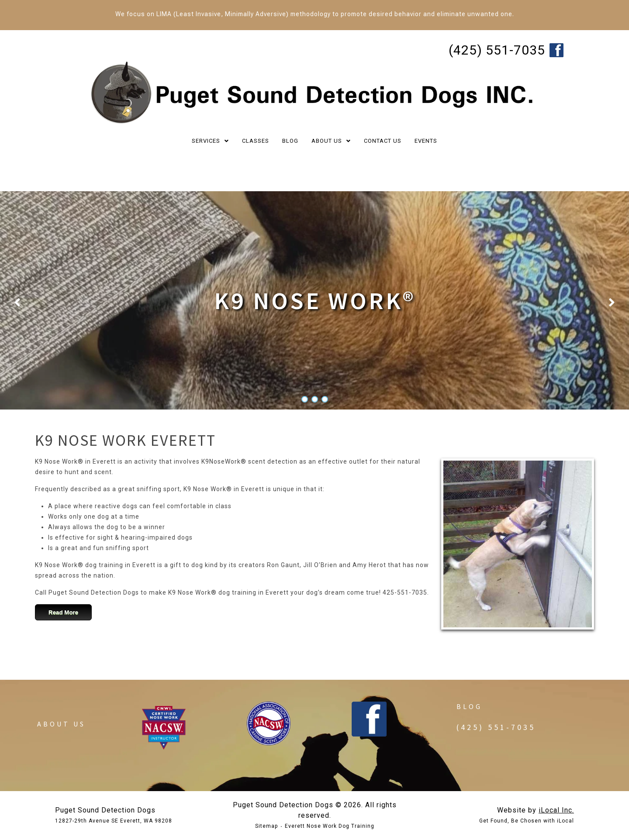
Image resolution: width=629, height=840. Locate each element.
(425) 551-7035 (497, 50)
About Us (61, 724)
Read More (63, 612)
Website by (536, 810)
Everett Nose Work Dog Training (330, 826)
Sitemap (266, 826)
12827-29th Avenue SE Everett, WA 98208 (114, 821)
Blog (469, 706)
